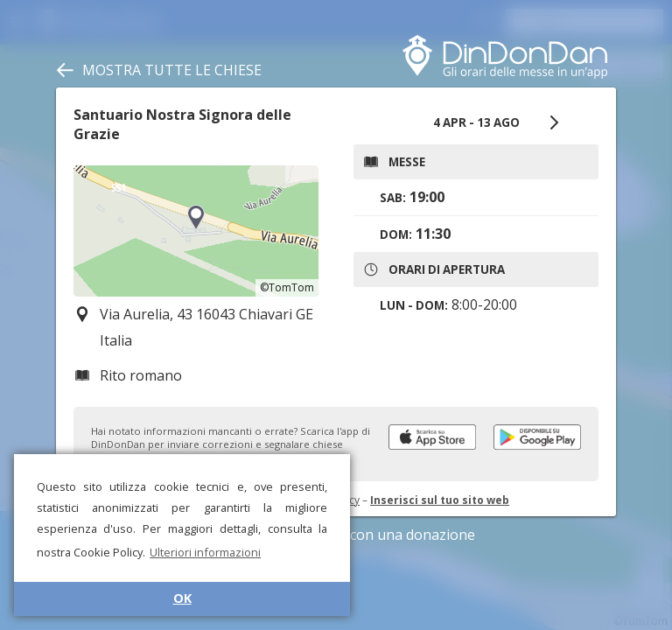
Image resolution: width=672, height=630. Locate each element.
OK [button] (182, 598)
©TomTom (287, 287)
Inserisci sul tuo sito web (440, 500)
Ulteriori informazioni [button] (205, 552)
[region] (196, 231)
